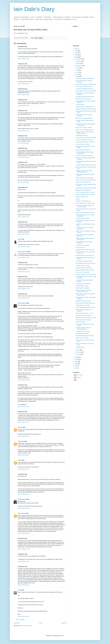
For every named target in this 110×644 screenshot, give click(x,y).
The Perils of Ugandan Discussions (85, 89)
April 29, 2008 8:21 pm (24, 131)
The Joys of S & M (80, 248)
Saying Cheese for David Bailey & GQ (85, 107)
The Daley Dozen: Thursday (83, 305)
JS (77, 380)
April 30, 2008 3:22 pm (24, 585)
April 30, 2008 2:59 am (24, 407)
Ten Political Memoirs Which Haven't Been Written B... (85, 153)
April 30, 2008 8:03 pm (24, 616)
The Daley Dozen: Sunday (82, 245)
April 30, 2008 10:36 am (24, 494)
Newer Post (17, 623)
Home (41, 623)
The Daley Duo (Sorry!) (81, 135)
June (77, 72)
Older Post (64, 623)
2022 (76, 48)
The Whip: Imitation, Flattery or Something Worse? (83, 328)
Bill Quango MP (22, 303)
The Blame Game (80, 347)
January (78, 354)
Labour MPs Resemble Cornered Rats (85, 307)
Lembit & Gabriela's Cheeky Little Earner (86, 165)
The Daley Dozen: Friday (82, 286)
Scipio (20, 239)
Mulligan (20, 427)
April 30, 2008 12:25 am (24, 380)
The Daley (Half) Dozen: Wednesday (85, 79)
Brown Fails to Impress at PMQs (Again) (86, 84)
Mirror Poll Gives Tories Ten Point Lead (85, 263)
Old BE (20, 460)
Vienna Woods (22, 513)
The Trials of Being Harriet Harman (84, 140)
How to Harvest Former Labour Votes (85, 203)
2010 (76, 53)
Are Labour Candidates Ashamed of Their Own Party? (85, 206)
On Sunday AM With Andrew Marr (84, 261)
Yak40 (19, 590)
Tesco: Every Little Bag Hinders (84, 315)
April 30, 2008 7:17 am (24, 422)
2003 (76, 366)
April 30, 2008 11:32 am (24, 533)
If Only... (78, 199)
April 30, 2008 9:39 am (24, 469)
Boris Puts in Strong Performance (84, 118)
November (79, 61)
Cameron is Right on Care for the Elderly (86, 274)
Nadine (26, 33)
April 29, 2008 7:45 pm (24, 95)
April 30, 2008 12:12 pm (24, 549)
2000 (76, 368)
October (78, 63)
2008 (76, 57)
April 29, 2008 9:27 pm (24, 217)
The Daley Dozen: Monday (82, 218)
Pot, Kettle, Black (80, 105)
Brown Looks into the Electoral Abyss (85, 213)
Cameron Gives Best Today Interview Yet (86, 109)
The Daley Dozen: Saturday (83, 144)
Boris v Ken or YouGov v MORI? (84, 127)
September (79, 66)
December (79, 59)
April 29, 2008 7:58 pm (24, 106)
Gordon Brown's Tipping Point (83, 150)
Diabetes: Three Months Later (83, 201)
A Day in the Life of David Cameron (85, 130)
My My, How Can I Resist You (83, 182)
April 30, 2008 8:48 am (24, 436)
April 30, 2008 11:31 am (24, 508)
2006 (76, 359)
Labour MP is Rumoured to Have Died (85, 303)
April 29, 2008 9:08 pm (24, 182)
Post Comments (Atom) (26, 626)
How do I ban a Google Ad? (83, 272)
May (77, 74)
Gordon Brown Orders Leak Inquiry (84, 178)
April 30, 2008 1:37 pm (24, 562)
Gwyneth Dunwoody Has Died (83, 301)
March (78, 350)
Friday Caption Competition (83, 288)
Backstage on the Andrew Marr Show (85, 250)
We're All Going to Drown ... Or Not (84, 313)
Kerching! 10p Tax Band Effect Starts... (85, 97)
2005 (76, 362)
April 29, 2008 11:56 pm (24, 298)
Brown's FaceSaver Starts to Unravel (85, 195)
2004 (76, 364)
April (77, 77)
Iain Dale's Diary (34, 9)
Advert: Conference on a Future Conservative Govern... (84, 291)
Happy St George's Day (82, 197)
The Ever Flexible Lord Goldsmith (84, 156)
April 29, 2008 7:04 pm (24, 59)
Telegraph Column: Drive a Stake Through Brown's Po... (84, 171)
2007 (76, 357)
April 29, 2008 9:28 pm (24, 234)
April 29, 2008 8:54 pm (24, 157)
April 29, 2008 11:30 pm (24, 272)
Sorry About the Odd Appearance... (84, 86)
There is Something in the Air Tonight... (85, 192)
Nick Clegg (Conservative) (82, 333)
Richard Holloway (23, 252)
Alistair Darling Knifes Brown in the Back (86, 318)
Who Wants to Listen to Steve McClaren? (86, 188)
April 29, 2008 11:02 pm (24, 247)
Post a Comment (20, 620)
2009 (76, 55)
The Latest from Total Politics (83, 284)
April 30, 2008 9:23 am (24, 455)
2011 (76, 51)
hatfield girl (21, 441)
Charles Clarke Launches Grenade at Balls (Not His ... (85, 239)
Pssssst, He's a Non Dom (82, 338)
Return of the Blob (80, 322)
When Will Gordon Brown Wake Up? (85, 336)
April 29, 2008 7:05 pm (24, 84)
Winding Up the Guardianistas (83, 190)
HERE (15, 33)
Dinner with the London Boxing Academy (86, 138)
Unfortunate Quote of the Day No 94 (85, 255)
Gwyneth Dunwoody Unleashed (84, 268)
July (77, 70)
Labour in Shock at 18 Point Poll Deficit (85, 180)
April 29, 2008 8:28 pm (24, 143)
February (78, 352)
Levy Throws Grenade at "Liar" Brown (85, 142)
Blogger (62, 636)
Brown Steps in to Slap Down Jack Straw (86, 91)
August (78, 68)
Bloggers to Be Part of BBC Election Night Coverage (85, 133)
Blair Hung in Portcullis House (83, 99)
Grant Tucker (80, 375)
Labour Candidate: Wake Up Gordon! (85, 270)
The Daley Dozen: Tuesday (83, 331)
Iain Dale (78, 377)
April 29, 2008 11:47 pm (24, 289)
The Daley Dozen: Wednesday (83, 320)
